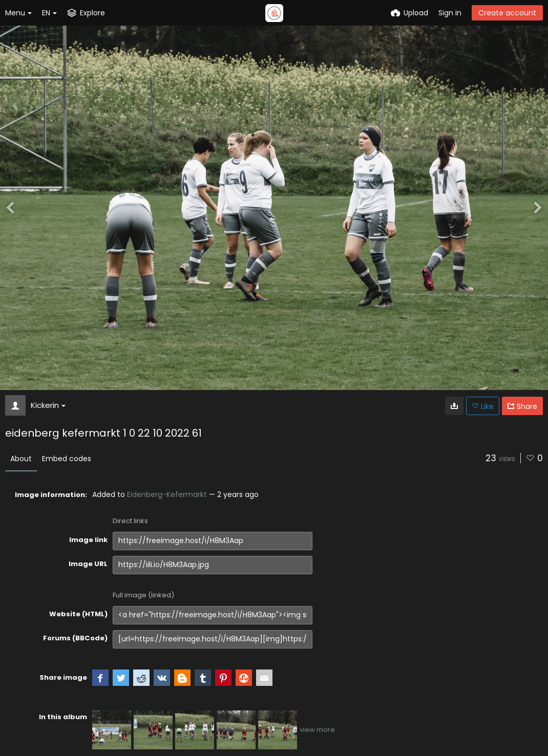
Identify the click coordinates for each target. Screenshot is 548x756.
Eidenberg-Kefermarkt (167, 494)
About (21, 459)
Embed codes (67, 459)
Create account (507, 13)
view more (317, 730)
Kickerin (48, 405)
